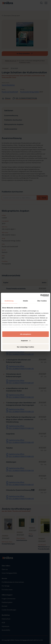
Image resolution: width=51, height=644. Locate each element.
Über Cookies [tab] (42, 301)
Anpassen (26, 340)
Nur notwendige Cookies (26, 347)
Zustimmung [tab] (9, 301)
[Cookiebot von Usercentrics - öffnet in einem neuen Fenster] (40, 295)
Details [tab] (26, 301)
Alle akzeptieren (25, 334)
